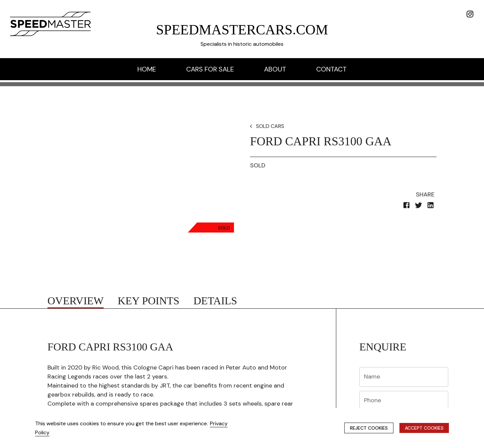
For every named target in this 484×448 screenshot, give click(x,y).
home (147, 69)
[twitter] (418, 206)
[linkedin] (431, 206)
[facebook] (406, 206)
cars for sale (210, 69)
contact (331, 69)
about (275, 69)
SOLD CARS (270, 126)
